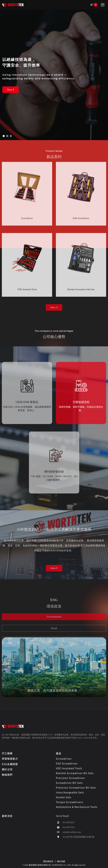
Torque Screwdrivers (69, 802)
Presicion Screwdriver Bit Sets (76, 788)
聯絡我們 (7, 775)
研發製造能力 (10, 759)
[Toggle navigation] (103, 5)
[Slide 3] (11, 136)
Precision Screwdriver (70, 778)
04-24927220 (65, 827)
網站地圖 (61, 861)
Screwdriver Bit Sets (69, 783)
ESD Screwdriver (67, 763)
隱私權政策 (48, 861)
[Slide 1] (4, 136)
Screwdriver (64, 759)
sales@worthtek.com (68, 832)
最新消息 (7, 816)
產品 (59, 753)
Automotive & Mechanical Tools (77, 807)
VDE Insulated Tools (69, 768)
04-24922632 (65, 822)
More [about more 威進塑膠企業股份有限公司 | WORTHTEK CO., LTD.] (11, 90)
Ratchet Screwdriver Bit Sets (75, 773)
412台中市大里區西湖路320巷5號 (75, 837)
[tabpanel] (54, 667)
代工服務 (7, 753)
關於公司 (7, 769)
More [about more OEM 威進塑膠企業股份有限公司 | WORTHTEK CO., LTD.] (54, 568)
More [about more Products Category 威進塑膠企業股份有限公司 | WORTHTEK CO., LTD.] (54, 307)
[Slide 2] (7, 136)
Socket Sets (64, 797)
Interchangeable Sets (70, 792)
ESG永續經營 (10, 764)
